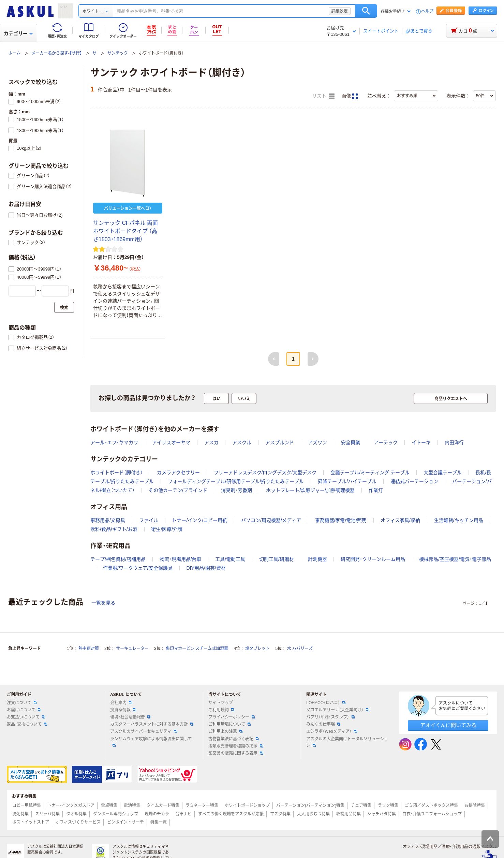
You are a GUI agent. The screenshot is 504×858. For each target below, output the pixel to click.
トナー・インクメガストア (71, 805)
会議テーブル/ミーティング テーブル (370, 472)
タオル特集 (76, 814)
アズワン (317, 442)
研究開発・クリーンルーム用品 (373, 559)
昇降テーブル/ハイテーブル (347, 481)
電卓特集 (109, 805)
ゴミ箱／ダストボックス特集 (431, 805)
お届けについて (24, 710)
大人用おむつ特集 (313, 814)
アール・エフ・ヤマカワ (114, 442)
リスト (323, 96)
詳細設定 (340, 11)
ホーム (14, 53)
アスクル (242, 442)
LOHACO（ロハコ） (326, 703)
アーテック (386, 442)
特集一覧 (159, 822)
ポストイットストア (31, 822)
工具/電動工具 (230, 559)
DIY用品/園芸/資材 (206, 568)
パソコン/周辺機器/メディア (271, 520)
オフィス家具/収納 (400, 520)
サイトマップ (221, 703)
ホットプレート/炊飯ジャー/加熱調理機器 (310, 490)
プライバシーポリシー (232, 717)
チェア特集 (361, 805)
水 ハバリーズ (300, 649)
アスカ (211, 442)
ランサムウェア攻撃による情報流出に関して (151, 742)
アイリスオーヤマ (171, 442)
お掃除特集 (475, 805)
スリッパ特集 (47, 814)
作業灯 (376, 490)
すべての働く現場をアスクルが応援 (231, 814)
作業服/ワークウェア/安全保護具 (138, 568)
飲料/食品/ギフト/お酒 (114, 529)
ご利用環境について (229, 724)
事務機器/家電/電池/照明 (341, 520)
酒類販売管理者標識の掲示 (236, 746)
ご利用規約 (221, 710)
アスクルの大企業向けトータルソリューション (347, 742)
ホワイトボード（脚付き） (117, 472)
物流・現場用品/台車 (181, 559)
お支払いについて (26, 717)
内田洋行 (454, 442)
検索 (366, 11)
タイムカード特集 (163, 805)
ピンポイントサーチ (125, 822)
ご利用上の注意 (225, 731)
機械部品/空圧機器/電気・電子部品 (455, 559)
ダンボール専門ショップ (116, 814)
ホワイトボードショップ (247, 805)
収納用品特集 (349, 814)
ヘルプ (427, 11)
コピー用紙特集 (27, 805)
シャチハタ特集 (382, 814)
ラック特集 (388, 805)
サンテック (118, 53)
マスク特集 (280, 814)
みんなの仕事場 (323, 724)
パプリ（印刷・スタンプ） (330, 717)
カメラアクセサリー (178, 472)
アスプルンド (280, 442)
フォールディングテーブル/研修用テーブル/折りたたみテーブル (236, 481)
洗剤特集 (20, 814)
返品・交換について (27, 724)
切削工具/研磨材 (277, 559)
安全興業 (351, 442)
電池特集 (132, 805)
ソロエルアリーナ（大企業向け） (338, 710)
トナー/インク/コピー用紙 (199, 520)
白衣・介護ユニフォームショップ (432, 814)
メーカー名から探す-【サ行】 (57, 53)
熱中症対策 (89, 649)
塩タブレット (257, 649)
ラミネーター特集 (202, 805)
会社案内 (121, 703)
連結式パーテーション (414, 481)
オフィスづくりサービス (78, 822)
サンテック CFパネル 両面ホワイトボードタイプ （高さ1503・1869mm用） (125, 231)
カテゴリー (18, 33)
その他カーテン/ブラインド (178, 490)
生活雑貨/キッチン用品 (459, 520)
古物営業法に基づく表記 (234, 739)
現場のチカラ (157, 814)
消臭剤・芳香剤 (236, 490)
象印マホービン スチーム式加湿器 (197, 649)
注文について (22, 703)
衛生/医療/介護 (167, 529)
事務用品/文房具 (108, 520)
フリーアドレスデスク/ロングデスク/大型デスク (265, 472)
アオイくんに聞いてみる (448, 725)
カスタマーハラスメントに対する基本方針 (152, 724)
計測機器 (317, 559)
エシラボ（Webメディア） (331, 731)
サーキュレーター (132, 649)
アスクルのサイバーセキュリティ (144, 731)
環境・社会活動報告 (130, 717)
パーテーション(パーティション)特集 (310, 805)
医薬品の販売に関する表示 (236, 753)
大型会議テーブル (443, 472)
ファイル (149, 520)
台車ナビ (183, 814)
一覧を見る (103, 603)
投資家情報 (123, 710)
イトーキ (421, 442)
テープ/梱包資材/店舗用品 (118, 559)
